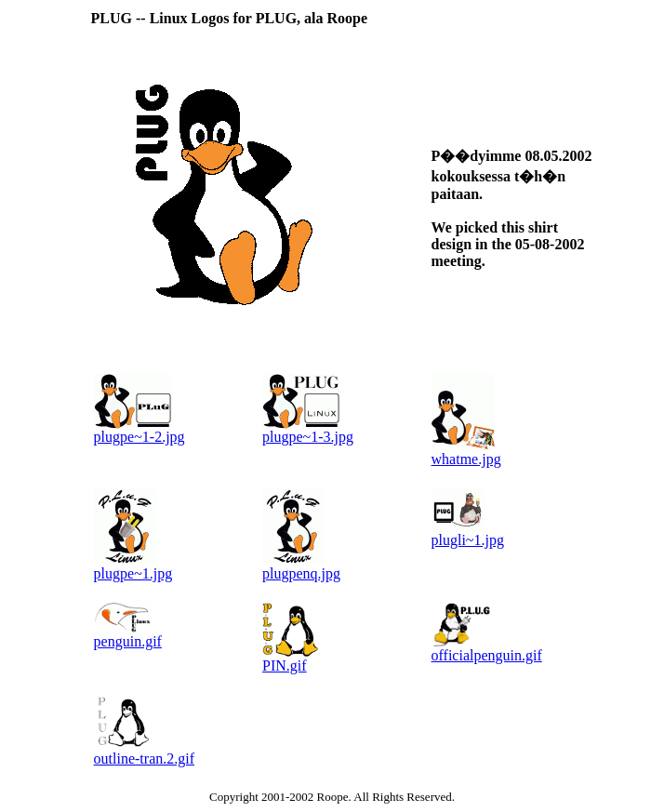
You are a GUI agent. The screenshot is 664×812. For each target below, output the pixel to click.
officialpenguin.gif (487, 655)
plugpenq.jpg (301, 573)
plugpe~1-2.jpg (139, 437)
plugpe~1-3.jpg (308, 437)
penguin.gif (128, 641)
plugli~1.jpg (468, 540)
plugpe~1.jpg (133, 573)
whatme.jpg (466, 459)
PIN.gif (285, 666)
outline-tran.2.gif (144, 759)
